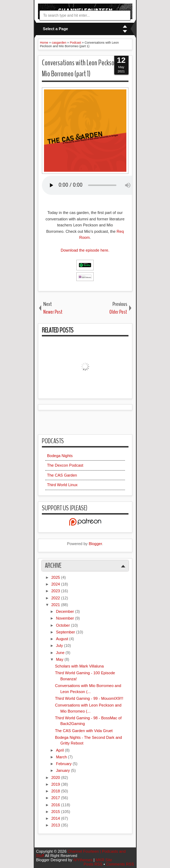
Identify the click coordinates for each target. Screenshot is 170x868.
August (63, 639)
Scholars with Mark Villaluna (79, 666)
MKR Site (104, 860)
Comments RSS (120, 864)
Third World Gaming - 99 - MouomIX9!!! (89, 698)
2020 (56, 778)
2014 (56, 818)
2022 (56, 598)
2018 (56, 791)
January (64, 770)
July (60, 645)
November (66, 618)
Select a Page (56, 29)
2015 (56, 812)
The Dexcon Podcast (65, 465)
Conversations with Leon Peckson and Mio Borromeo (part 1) (84, 68)
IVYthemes (84, 860)
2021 (56, 605)
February (64, 764)
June (61, 653)
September (66, 632)
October (64, 625)
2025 (56, 577)
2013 (56, 825)
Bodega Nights (60, 456)
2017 (56, 798)
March (62, 757)
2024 (56, 584)
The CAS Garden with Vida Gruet (84, 731)
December (66, 611)
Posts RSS (93, 864)
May (60, 659)
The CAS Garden (62, 475)
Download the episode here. (85, 250)
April (61, 750)
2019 (56, 784)
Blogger (95, 544)
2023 (56, 591)
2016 (56, 805)
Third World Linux (62, 485)
